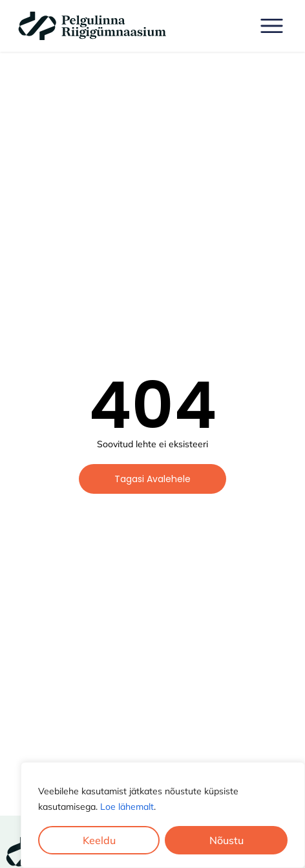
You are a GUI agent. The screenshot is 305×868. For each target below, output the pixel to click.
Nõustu (226, 840)
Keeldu (99, 840)
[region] (163, 815)
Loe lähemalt (127, 807)
